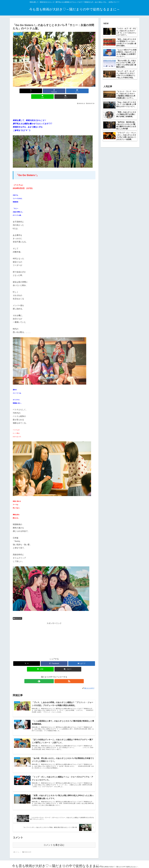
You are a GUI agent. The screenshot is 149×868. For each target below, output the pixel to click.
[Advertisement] (54, 105)
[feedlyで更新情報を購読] (52, 675)
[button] (82, 91)
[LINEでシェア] (68, 91)
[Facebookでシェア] (40, 91)
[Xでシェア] (26, 91)
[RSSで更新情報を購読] (56, 675)
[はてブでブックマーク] (54, 91)
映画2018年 (18, 613)
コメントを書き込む (54, 843)
